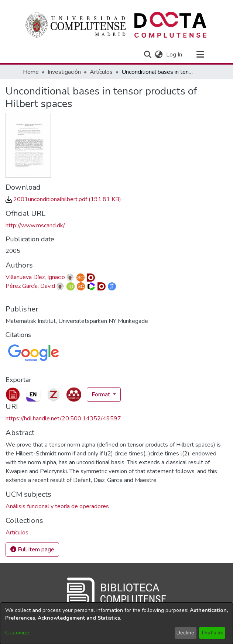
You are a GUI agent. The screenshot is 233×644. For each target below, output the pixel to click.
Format (102, 395)
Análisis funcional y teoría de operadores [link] (57, 506)
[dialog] (116, 623)
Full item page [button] (32, 550)
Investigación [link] (64, 72)
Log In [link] (174, 55)
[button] (148, 55)
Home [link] (31, 72)
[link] (63, 199)
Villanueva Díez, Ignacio (35, 277)
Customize (17, 633)
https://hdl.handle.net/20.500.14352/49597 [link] (63, 419)
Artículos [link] (101, 72)
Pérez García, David (30, 286)
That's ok (212, 633)
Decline (185, 633)
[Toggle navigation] (201, 55)
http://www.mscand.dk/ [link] (35, 225)
